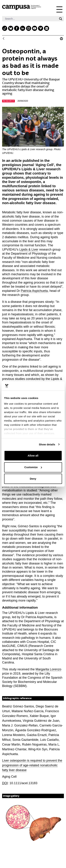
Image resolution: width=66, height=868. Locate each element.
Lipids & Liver (29, 250)
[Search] (30, 19)
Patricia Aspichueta (34, 291)
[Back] (4, 39)
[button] (33, 823)
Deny (33, 479)
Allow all (33, 456)
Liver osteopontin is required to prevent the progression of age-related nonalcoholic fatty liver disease (32, 765)
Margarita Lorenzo (48, 669)
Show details (47, 444)
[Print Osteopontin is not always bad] (61, 39)
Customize (33, 467)
